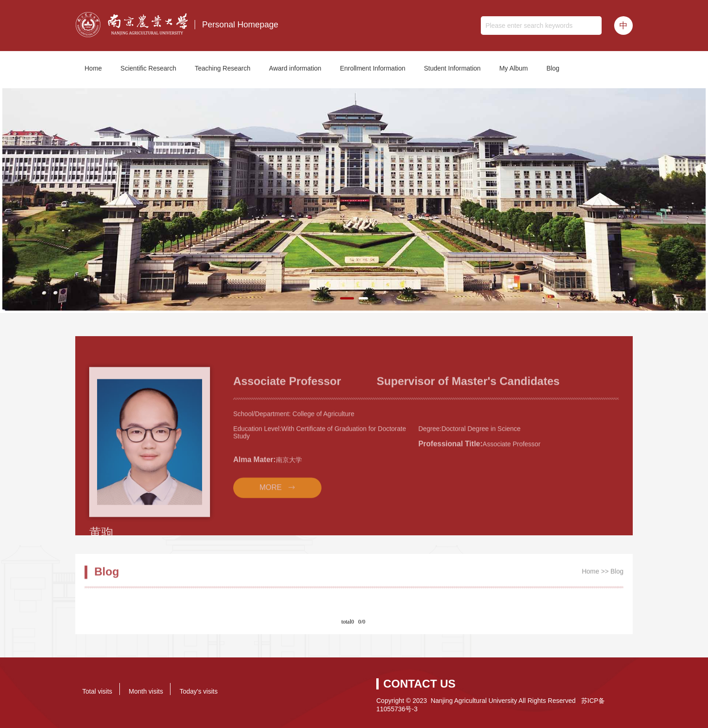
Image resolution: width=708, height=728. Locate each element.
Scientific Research (148, 68)
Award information (295, 68)
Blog (553, 68)
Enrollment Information (373, 68)
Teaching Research (223, 68)
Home (93, 68)
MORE (270, 513)
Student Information (452, 68)
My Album (514, 68)
